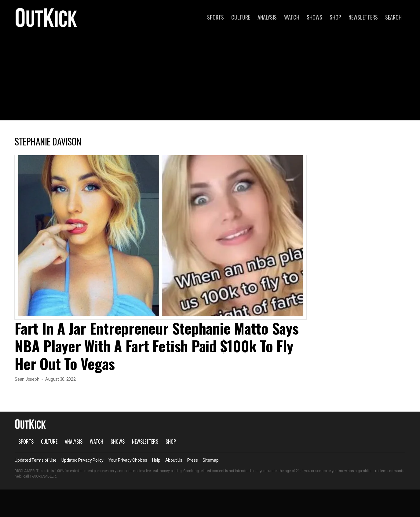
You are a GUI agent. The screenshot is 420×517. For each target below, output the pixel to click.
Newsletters (363, 17)
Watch (292, 17)
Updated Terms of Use (36, 460)
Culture (241, 17)
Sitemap (210, 460)
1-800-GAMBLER (43, 476)
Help (156, 460)
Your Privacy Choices (128, 460)
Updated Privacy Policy (82, 460)
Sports (215, 17)
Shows (314, 17)
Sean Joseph (27, 379)
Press (193, 460)
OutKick (46, 17)
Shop (335, 17)
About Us (174, 460)
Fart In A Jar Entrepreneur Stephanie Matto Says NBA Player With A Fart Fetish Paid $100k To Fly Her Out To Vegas (157, 346)
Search (393, 17)
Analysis (267, 17)
